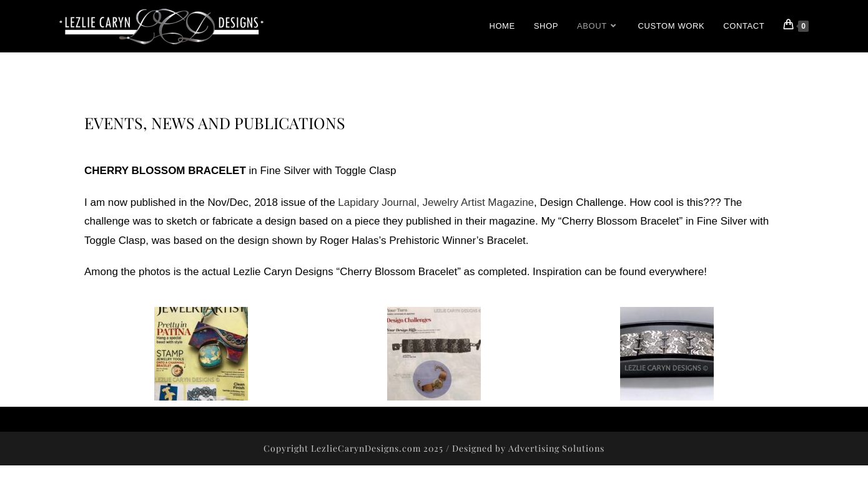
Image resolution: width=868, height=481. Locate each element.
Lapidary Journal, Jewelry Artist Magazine (436, 202)
